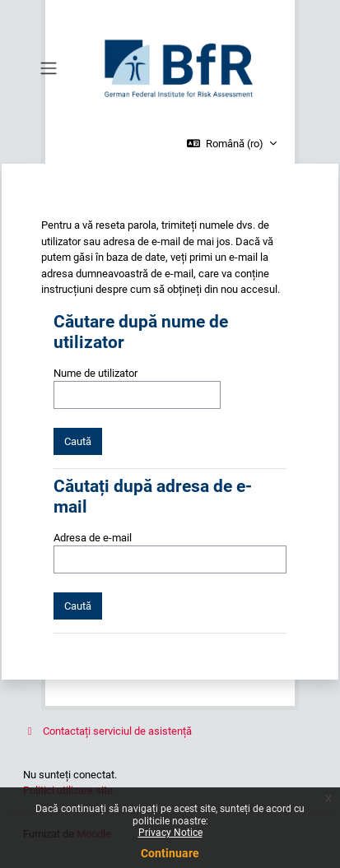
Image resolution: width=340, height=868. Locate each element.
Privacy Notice (170, 833)
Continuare (170, 853)
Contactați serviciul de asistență (107, 731)
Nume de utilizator (95, 373)
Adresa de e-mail (93, 538)
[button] (232, 144)
